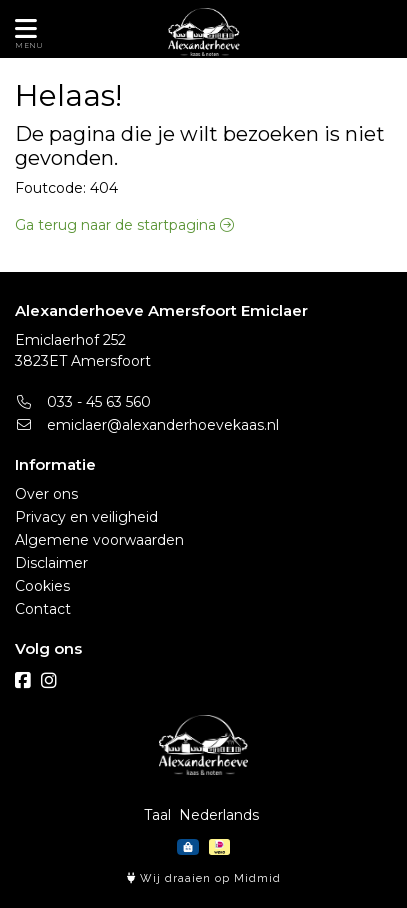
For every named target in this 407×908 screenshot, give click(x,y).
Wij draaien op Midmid (204, 878)
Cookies (42, 586)
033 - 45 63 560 (83, 402)
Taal (157, 815)
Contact (43, 609)
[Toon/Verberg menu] (22, 29)
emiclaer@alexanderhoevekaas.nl (147, 425)
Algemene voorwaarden (99, 540)
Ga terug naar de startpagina (124, 225)
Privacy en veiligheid (86, 517)
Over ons (46, 494)
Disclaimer (51, 563)
